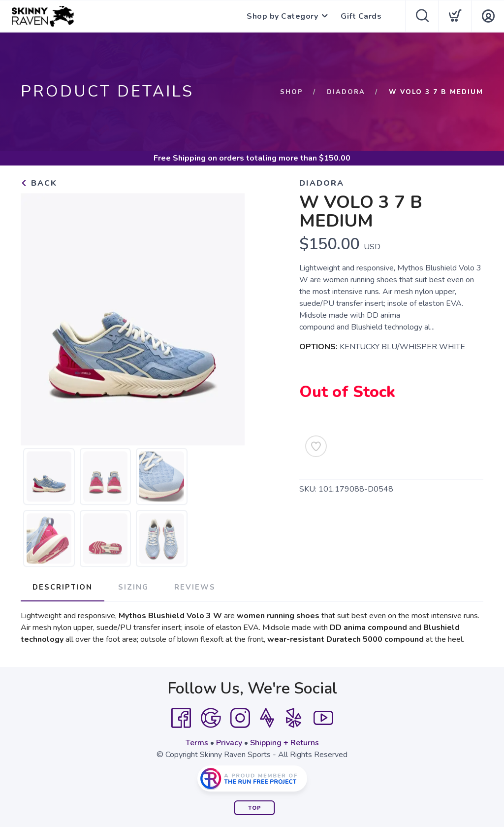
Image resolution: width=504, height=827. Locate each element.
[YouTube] (323, 718)
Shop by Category (282, 16)
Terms (197, 743)
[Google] (211, 718)
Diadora (346, 92)
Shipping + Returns (284, 743)
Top (255, 808)
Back (39, 183)
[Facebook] (181, 718)
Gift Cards (361, 16)
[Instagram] (240, 718)
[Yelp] (294, 718)
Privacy (229, 743)
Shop (292, 92)
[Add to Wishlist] (316, 446)
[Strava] (267, 718)
